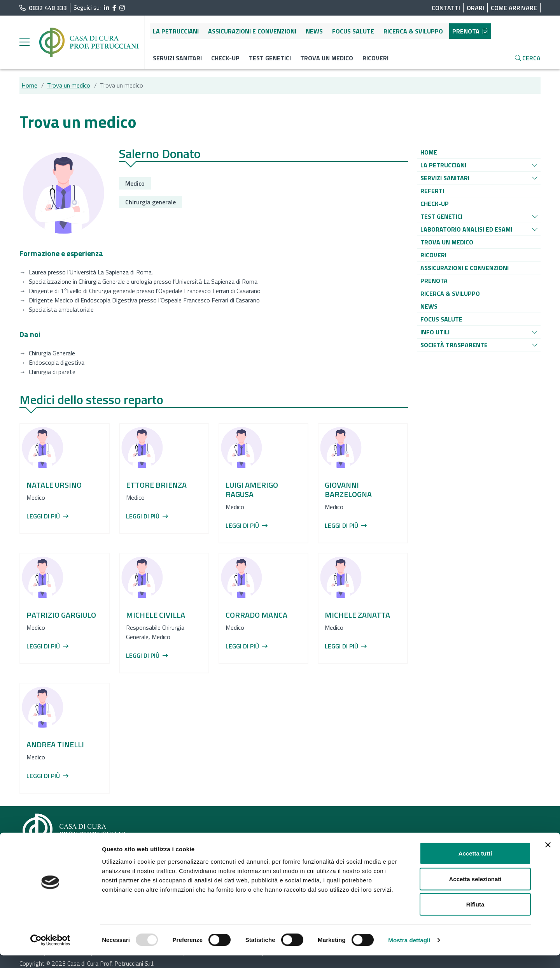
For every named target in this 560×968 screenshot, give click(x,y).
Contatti (446, 8)
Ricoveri (375, 58)
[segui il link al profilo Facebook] (114, 8)
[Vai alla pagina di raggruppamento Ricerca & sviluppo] (450, 293)
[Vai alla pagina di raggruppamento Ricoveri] (433, 255)
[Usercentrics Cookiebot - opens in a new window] (50, 953)
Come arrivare (514, 8)
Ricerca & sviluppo (413, 31)
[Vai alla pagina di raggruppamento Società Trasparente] (454, 345)
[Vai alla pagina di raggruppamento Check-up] (435, 204)
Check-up (225, 58)
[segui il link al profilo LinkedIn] (107, 8)
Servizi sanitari (177, 58)
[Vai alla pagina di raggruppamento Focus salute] (441, 319)
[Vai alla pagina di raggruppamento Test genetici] (441, 216)
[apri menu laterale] (24, 44)
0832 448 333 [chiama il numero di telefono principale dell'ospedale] (43, 8)
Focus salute (353, 31)
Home (29, 85)
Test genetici (270, 58)
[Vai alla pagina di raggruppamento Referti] (432, 191)
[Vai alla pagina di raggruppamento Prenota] (434, 281)
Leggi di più (47, 516)
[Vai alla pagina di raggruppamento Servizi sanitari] (445, 178)
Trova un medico (327, 58)
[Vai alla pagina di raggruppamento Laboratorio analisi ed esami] (466, 229)
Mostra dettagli (409, 953)
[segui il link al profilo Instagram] (122, 8)
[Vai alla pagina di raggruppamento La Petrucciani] (443, 165)
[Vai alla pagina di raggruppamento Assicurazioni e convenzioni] (465, 268)
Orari (475, 8)
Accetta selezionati (475, 892)
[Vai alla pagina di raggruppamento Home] (429, 152)
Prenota (470, 31)
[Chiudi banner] (548, 857)
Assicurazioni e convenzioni (252, 31)
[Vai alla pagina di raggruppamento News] (429, 306)
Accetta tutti (475, 866)
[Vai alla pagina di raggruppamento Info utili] (435, 332)
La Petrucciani (176, 31)
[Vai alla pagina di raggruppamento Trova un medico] (447, 242)
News (314, 31)
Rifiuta (475, 917)
